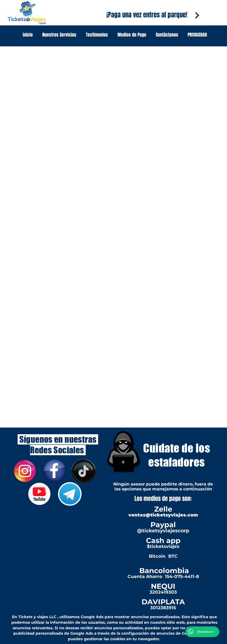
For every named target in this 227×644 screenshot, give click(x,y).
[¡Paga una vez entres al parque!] (147, 15)
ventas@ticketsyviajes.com (163, 515)
